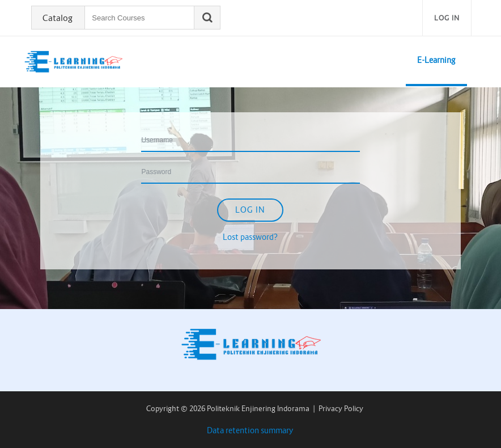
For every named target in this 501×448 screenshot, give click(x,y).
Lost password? (250, 237)
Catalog (58, 18)
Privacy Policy (341, 409)
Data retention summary (250, 430)
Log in (447, 18)
